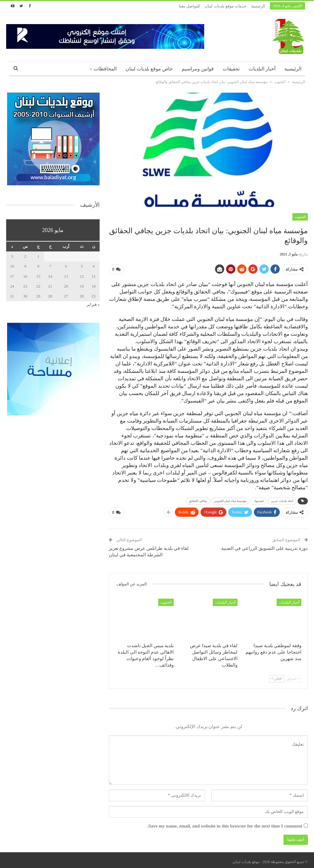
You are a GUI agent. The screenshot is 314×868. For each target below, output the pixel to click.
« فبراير (93, 304)
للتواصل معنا (189, 6)
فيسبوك (259, 500)
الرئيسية (258, 6)
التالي (277, 676)
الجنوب (300, 217)
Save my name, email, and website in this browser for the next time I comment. (225, 824)
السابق (293, 676)
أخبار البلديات (262, 69)
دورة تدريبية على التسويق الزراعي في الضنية (265, 546)
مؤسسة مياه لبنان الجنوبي (230, 500)
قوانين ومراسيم (198, 69)
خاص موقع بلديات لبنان (149, 69)
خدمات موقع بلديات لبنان (225, 6)
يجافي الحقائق (198, 500)
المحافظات (105, 69)
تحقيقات (231, 69)
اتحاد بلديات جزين (282, 500)
